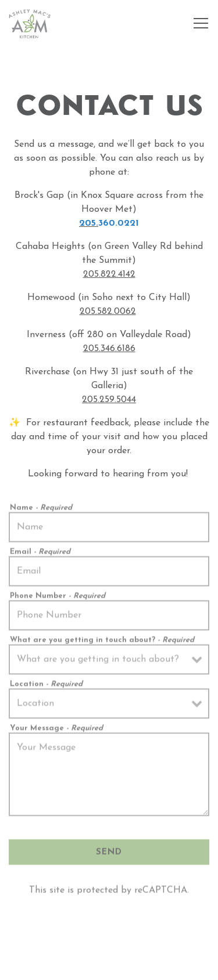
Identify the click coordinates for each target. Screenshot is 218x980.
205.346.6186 (109, 349)
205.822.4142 (109, 274)
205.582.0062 (108, 312)
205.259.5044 (109, 400)
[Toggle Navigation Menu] (201, 23)
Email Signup (109, 965)
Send (109, 854)
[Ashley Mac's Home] (30, 23)
